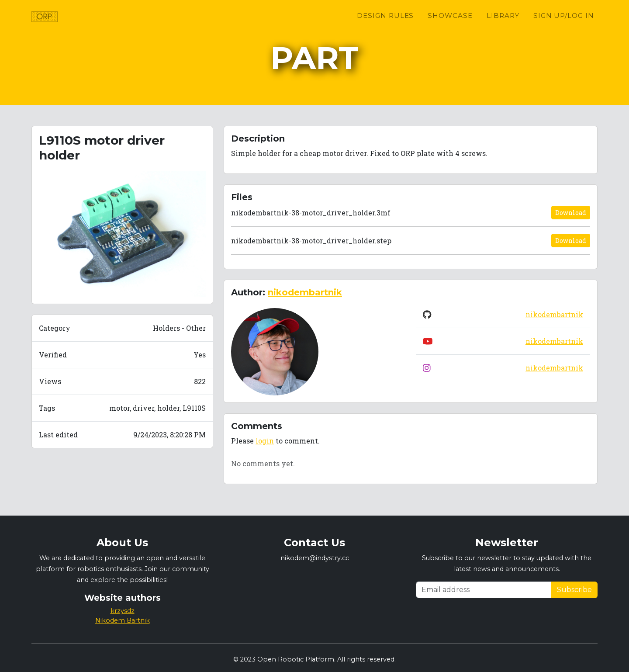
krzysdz (123, 611)
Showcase (450, 26)
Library (503, 26)
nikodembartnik (305, 292)
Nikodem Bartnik (123, 620)
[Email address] (484, 590)
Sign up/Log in (564, 26)
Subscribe (574, 590)
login (265, 441)
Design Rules (385, 26)
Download (571, 213)
